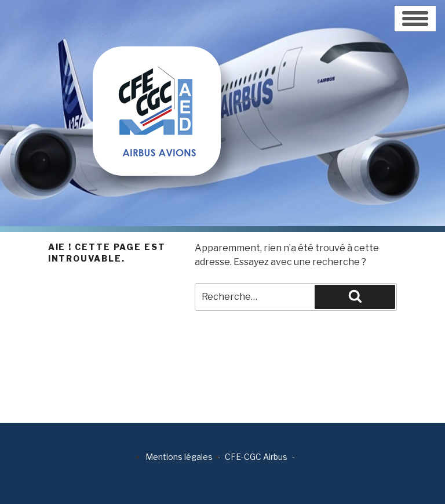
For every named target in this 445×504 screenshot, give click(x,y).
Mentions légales (179, 457)
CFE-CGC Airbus (256, 457)
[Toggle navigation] (415, 19)
